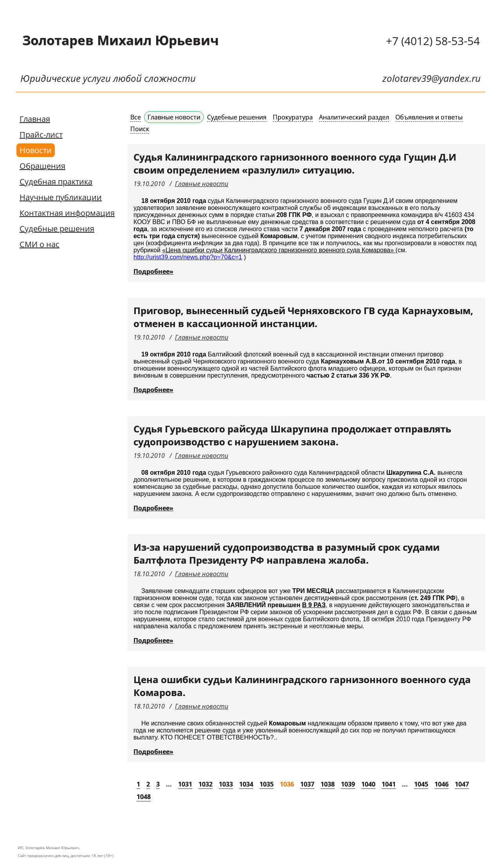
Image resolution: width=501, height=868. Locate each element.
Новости (36, 150)
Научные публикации (61, 197)
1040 (368, 784)
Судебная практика (56, 182)
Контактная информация (67, 213)
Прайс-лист (41, 135)
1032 (205, 784)
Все (136, 117)
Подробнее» (153, 271)
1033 (226, 784)
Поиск (140, 129)
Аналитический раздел (354, 117)
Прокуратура (293, 117)
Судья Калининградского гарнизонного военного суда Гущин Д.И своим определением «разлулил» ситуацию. (295, 163)
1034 (246, 784)
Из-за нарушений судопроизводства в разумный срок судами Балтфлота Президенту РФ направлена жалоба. (287, 553)
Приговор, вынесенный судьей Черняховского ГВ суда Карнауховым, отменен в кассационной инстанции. (303, 317)
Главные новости (174, 117)
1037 (307, 784)
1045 (421, 784)
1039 (348, 784)
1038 (328, 784)
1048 (144, 797)
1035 (267, 784)
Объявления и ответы (429, 117)
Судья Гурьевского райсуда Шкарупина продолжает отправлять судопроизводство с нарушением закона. (292, 435)
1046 (442, 784)
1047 (462, 784)
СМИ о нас (40, 244)
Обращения (42, 166)
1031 (185, 784)
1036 (287, 784)
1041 (389, 784)
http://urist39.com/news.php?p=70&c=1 (188, 257)
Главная (35, 119)
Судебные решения (57, 229)
